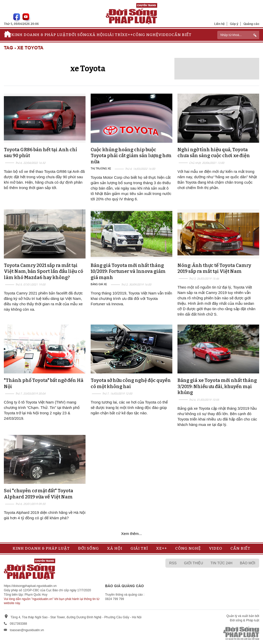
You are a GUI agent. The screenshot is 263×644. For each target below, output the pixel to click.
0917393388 (18, 624)
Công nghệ (146, 35)
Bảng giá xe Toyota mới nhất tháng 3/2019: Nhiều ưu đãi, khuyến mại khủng (217, 386)
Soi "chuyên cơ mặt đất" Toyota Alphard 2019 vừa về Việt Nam (39, 494)
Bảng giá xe (99, 284)
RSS (173, 563)
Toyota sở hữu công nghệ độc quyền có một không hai (131, 383)
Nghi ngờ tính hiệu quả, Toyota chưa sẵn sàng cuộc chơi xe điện (214, 153)
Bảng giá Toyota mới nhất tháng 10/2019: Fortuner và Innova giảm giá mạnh (128, 271)
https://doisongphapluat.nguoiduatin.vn (30, 586)
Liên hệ (219, 24)
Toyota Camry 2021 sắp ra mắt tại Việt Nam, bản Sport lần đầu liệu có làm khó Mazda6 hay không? (44, 271)
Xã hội (97, 35)
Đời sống (79, 35)
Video (165, 35)
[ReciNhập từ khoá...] (238, 35)
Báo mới (248, 563)
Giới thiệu (194, 563)
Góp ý (234, 24)
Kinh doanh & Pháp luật (40, 35)
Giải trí (113, 35)
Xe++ (127, 35)
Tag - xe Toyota (24, 48)
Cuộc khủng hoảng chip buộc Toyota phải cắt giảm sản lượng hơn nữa (131, 156)
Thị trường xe (101, 169)
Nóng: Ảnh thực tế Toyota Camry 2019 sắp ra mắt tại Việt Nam (214, 268)
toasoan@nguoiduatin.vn (27, 630)
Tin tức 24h (222, 563)
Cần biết (182, 35)
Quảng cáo (251, 24)
